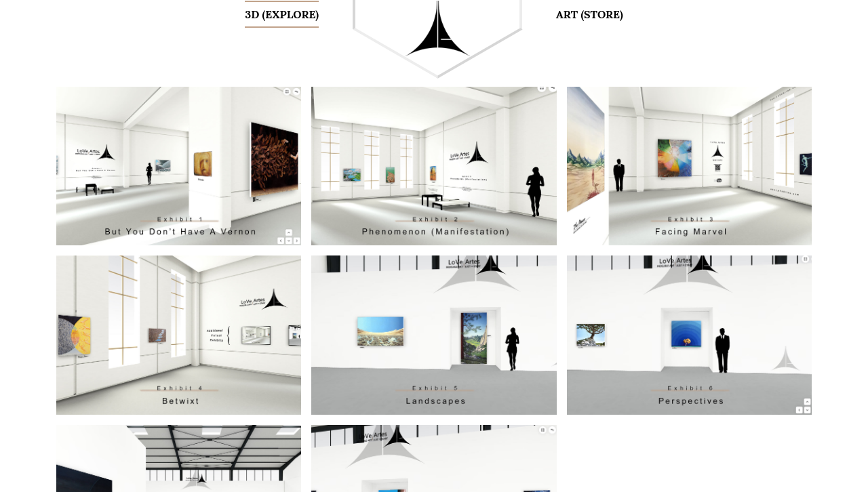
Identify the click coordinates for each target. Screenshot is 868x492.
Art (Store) (590, 14)
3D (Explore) (282, 14)
